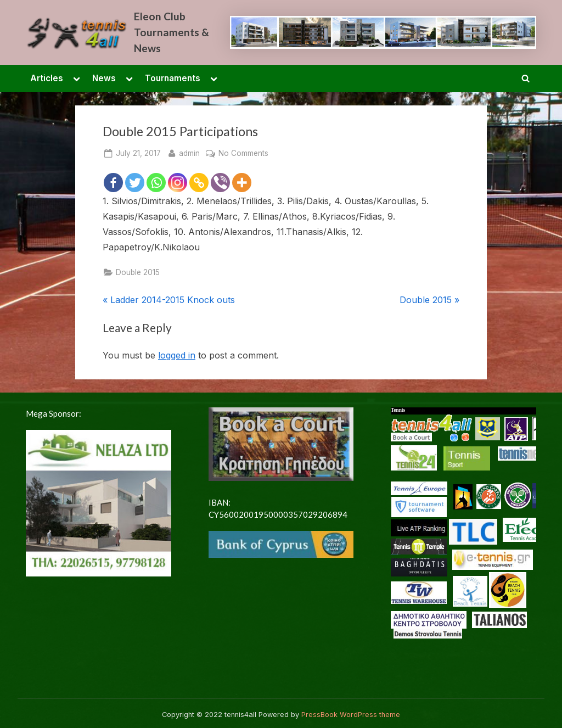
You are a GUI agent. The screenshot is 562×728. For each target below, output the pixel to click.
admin (189, 152)
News (104, 78)
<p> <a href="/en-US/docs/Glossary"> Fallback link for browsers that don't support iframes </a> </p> (463, 545)
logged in (177, 355)
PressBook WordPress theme (351, 715)
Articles (47, 78)
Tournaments (173, 78)
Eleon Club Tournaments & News (172, 32)
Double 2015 (138, 272)
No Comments (243, 154)
